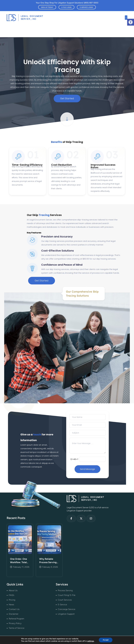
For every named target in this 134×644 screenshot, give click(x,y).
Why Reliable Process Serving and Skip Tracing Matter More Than (49, 561)
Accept (106, 640)
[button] (131, 22)
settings (91, 641)
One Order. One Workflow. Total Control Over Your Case (20, 561)
